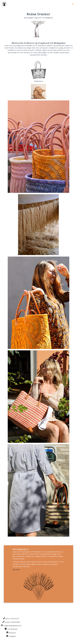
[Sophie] (11, 622)
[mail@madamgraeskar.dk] (11, 625)
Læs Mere (16, 570)
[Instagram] (11, 636)
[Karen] (11, 618)
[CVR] (11, 629)
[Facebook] (11, 633)
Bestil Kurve (38, 72)
